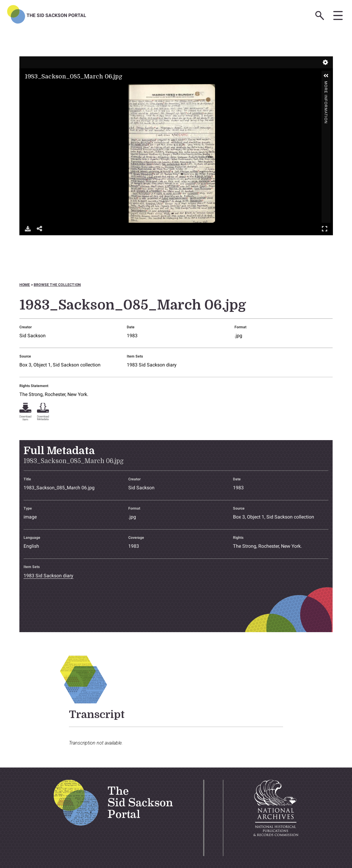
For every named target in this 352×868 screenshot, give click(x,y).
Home (25, 285)
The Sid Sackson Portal (56, 15)
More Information (326, 84)
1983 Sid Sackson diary (152, 365)
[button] (326, 76)
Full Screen (325, 229)
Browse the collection (57, 285)
